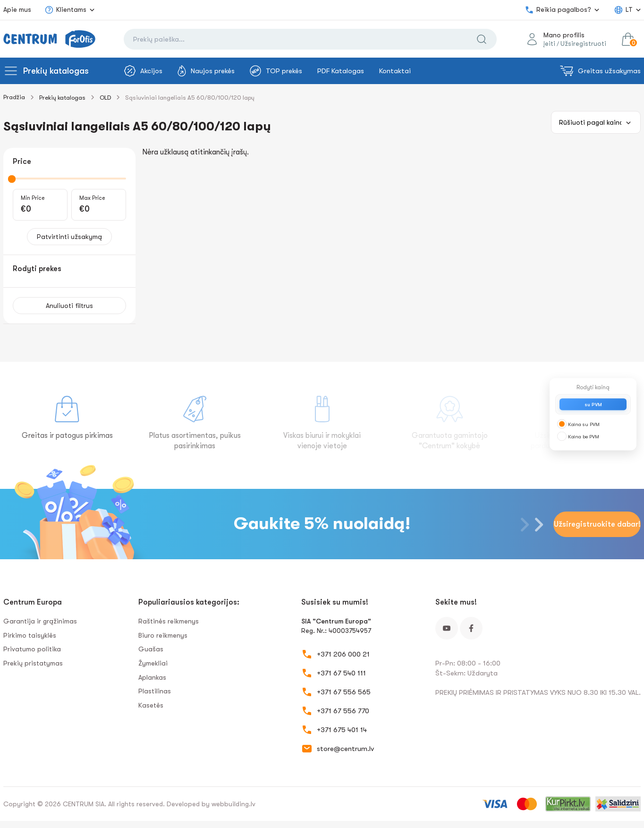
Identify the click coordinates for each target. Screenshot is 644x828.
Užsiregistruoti (583, 43)
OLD (105, 98)
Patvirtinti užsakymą (69, 237)
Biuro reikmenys (163, 635)
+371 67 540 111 (341, 673)
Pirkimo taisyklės (30, 635)
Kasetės (151, 705)
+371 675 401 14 (342, 730)
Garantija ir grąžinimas (40, 621)
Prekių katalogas (56, 71)
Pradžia (14, 97)
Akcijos (143, 71)
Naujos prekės (206, 71)
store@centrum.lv (345, 749)
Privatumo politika (32, 649)
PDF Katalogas (341, 71)
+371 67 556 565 (344, 692)
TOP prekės (276, 71)
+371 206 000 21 (343, 654)
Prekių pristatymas (33, 663)
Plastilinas (155, 691)
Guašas (151, 649)
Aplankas (152, 677)
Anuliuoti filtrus (69, 306)
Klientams (65, 10)
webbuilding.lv (233, 804)
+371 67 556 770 (343, 711)
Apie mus (17, 9)
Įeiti (549, 43)
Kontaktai (395, 71)
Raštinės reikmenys (169, 621)
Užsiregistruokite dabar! (597, 524)
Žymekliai (153, 663)
